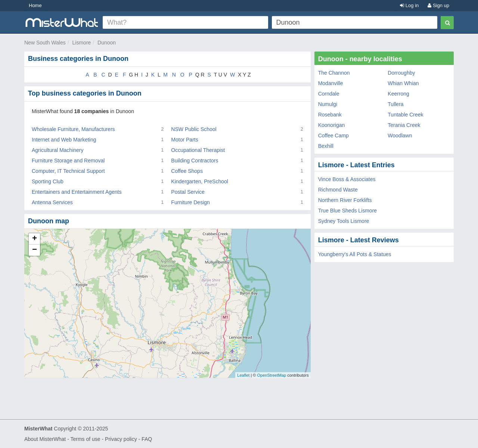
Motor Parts (184, 140)
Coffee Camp (333, 136)
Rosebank (330, 115)
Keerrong (398, 94)
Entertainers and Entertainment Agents (77, 192)
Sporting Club (48, 181)
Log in (409, 5)
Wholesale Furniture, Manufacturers (73, 129)
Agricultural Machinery (58, 150)
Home (35, 5)
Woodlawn (400, 136)
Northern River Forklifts (345, 200)
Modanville (331, 83)
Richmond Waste (338, 190)
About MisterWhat (45, 439)
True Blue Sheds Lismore (347, 211)
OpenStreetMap (271, 375)
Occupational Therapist (198, 150)
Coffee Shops (187, 171)
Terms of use (85, 439)
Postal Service (188, 192)
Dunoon (107, 43)
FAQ (147, 439)
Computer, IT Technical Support (68, 171)
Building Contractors (195, 161)
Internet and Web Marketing (64, 140)
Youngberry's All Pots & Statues (355, 254)
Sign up (438, 5)
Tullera (395, 104)
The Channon (334, 73)
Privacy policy (121, 439)
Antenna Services (52, 202)
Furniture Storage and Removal (68, 161)
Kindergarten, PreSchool (200, 181)
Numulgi (328, 104)
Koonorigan (332, 125)
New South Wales (45, 43)
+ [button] (35, 239)
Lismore (82, 43)
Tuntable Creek (405, 115)
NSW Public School (194, 129)
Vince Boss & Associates (347, 179)
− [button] (35, 250)
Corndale (329, 94)
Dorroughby (401, 73)
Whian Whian (403, 83)
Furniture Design (190, 202)
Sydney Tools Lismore (344, 221)
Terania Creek (404, 125)
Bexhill (326, 146)
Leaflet (243, 375)
